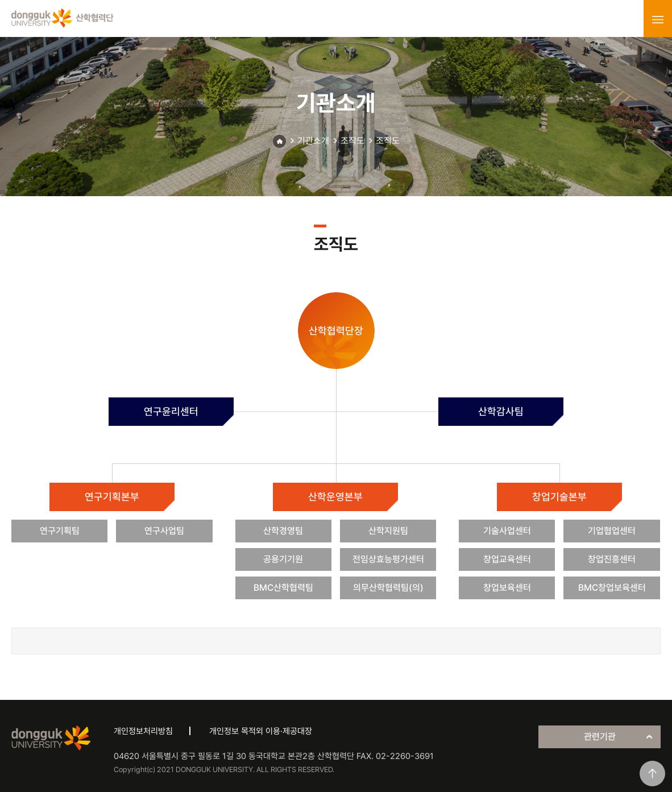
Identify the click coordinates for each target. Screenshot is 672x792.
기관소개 (313, 141)
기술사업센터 (507, 531)
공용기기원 (283, 559)
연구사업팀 (164, 531)
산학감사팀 (501, 411)
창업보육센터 (507, 588)
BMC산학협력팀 (283, 588)
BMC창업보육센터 (612, 588)
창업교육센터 (507, 559)
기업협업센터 (612, 531)
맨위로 (652, 774)
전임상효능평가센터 (388, 559)
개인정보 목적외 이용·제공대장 (261, 731)
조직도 (352, 141)
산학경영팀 (283, 531)
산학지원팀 (388, 531)
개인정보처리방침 (143, 731)
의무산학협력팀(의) (388, 588)
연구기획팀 (60, 531)
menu (658, 19)
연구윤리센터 (171, 411)
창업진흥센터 (612, 559)
